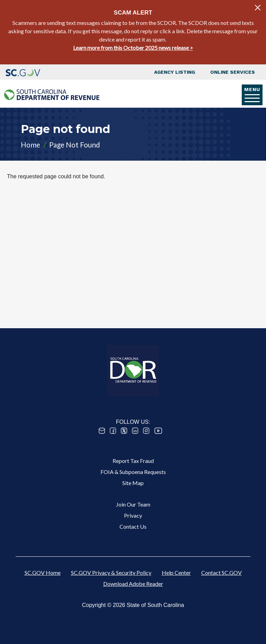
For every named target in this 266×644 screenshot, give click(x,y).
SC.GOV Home (43, 573)
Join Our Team (133, 504)
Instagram (146, 431)
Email (102, 431)
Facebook (113, 431)
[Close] (258, 8)
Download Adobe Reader (133, 584)
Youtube (158, 431)
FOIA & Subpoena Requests (133, 472)
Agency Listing (175, 72)
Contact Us (133, 526)
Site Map (133, 483)
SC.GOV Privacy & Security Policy (111, 573)
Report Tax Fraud (133, 461)
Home (30, 145)
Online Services (233, 72)
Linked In (135, 431)
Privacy (133, 515)
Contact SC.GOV (221, 573)
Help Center (176, 573)
